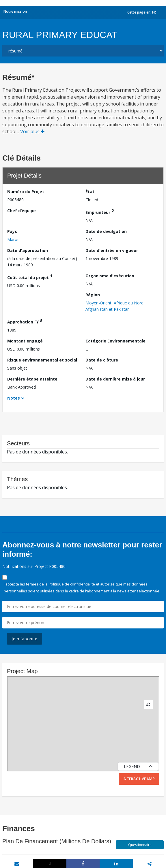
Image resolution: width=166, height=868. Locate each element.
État (90, 192)
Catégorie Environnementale (115, 341)
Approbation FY (25, 321)
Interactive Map (139, 779)
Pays (12, 231)
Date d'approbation (28, 250)
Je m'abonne (25, 639)
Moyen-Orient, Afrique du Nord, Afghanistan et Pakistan (115, 306)
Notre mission (15, 11)
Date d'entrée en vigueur (112, 250)
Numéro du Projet (26, 192)
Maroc (13, 239)
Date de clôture (102, 360)
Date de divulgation (106, 231)
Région (93, 295)
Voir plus (32, 131)
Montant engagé (25, 341)
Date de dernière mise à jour (115, 379)
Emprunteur (100, 211)
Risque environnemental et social (42, 360)
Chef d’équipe (22, 211)
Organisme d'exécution (110, 276)
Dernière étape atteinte (32, 379)
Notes (14, 398)
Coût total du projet (30, 277)
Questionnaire (140, 845)
